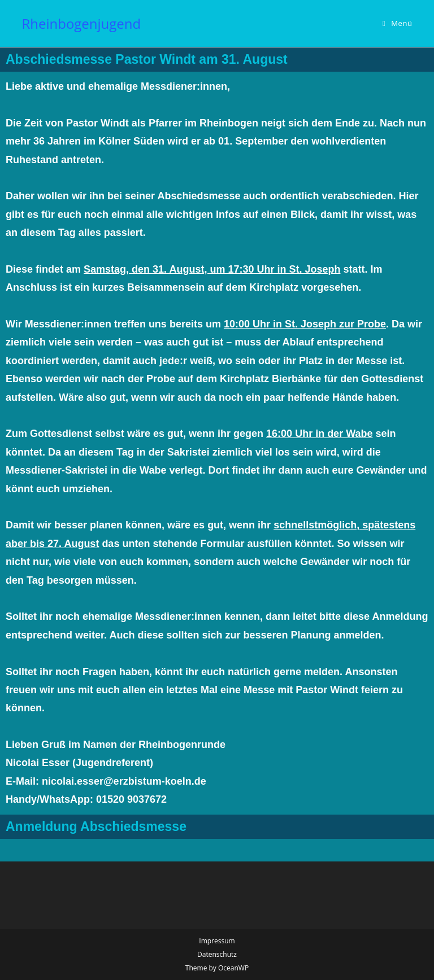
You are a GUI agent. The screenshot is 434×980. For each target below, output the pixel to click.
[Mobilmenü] (398, 23)
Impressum (217, 941)
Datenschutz (217, 954)
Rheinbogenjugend (81, 23)
